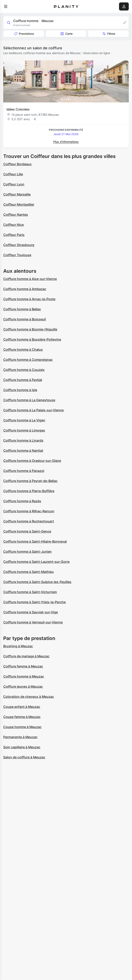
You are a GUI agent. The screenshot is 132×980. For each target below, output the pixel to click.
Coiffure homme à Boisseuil (25, 319)
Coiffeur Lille (13, 174)
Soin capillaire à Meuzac (22, 747)
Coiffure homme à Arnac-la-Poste (29, 299)
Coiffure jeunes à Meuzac (23, 686)
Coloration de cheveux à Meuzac (29, 697)
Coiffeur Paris (14, 235)
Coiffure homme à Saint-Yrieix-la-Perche (34, 602)
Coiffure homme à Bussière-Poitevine (32, 339)
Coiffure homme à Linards (23, 440)
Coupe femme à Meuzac (22, 717)
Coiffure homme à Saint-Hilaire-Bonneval (35, 541)
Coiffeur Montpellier (19, 204)
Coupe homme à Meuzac (22, 727)
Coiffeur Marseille (17, 194)
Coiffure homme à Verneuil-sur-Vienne (33, 622)
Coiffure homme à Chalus (23, 349)
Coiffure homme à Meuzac (24, 676)
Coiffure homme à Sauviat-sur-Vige (31, 612)
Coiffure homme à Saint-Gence (27, 531)
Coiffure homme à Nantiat (23, 451)
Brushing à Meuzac (18, 646)
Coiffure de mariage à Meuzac (26, 656)
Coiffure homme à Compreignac (28, 360)
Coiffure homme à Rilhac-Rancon (29, 511)
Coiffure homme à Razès (22, 501)
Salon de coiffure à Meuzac (24, 757)
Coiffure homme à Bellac (22, 309)
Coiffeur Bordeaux (17, 164)
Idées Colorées (18, 109)
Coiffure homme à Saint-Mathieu (28, 572)
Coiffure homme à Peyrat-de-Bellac (30, 481)
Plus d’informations (66, 142)
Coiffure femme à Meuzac (23, 666)
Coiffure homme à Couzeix (24, 370)
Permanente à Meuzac (20, 737)
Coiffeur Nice (13, 225)
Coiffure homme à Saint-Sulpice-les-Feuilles (37, 582)
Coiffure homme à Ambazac (25, 289)
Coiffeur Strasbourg (19, 245)
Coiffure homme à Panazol (24, 471)
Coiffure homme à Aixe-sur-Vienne (30, 279)
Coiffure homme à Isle (20, 390)
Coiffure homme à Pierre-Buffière (29, 491)
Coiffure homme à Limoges (24, 430)
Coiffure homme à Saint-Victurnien (30, 592)
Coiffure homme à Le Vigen (24, 420)
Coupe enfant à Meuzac (22, 707)
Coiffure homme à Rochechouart (29, 521)
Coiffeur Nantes (16, 215)
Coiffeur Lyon (14, 184)
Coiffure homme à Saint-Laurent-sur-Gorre (36, 562)
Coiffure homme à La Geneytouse (29, 400)
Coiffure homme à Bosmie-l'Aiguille (30, 329)
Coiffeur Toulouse (17, 255)
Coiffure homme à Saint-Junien (27, 552)
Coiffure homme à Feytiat (23, 380)
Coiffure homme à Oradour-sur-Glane (32, 461)
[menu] (6, 6)
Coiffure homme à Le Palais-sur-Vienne (33, 410)
